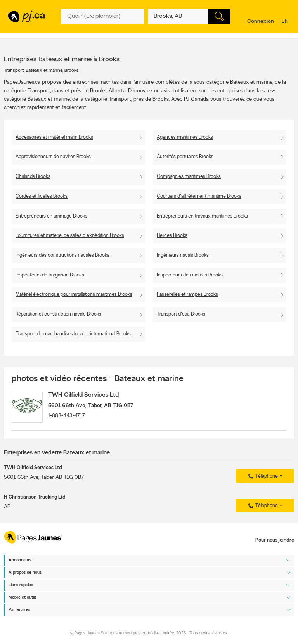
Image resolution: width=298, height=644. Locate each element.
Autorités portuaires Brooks (185, 157)
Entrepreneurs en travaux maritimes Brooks (202, 216)
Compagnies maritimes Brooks (189, 177)
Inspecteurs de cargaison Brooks (50, 275)
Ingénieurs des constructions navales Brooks (62, 255)
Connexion (261, 22)
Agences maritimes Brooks (185, 137)
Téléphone (262, 480)
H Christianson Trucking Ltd (35, 501)
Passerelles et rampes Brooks (187, 294)
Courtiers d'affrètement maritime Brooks (199, 196)
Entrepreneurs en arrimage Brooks (51, 216)
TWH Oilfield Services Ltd (90, 395)
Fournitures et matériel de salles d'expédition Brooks (70, 236)
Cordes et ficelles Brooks (42, 196)
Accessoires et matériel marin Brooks (54, 137)
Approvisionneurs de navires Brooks (53, 157)
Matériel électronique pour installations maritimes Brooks (74, 294)
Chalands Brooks (33, 177)
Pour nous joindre (275, 541)
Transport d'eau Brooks (181, 314)
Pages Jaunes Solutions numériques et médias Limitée (124, 633)
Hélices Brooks (172, 236)
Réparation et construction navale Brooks (58, 314)
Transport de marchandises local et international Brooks (73, 334)
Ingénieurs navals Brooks (183, 255)
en (286, 22)
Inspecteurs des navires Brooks (190, 275)
